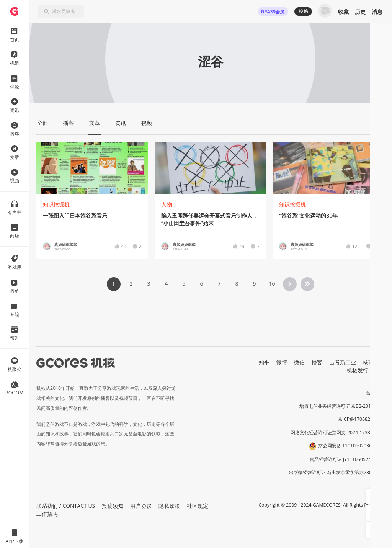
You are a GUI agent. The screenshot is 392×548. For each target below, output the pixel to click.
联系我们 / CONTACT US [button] (66, 506)
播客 (317, 362)
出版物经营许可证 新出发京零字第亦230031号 (337, 472)
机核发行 (358, 370)
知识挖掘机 (56, 204)
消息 (377, 12)
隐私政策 (169, 506)
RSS (380, 370)
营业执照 (375, 393)
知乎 (264, 362)
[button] (374, 496)
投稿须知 (113, 506)
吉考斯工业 (343, 362)
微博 (282, 362)
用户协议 (141, 506)
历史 (360, 12)
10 (272, 284)
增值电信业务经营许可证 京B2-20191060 (342, 406)
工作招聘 (47, 514)
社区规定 (198, 506)
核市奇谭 (374, 362)
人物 (167, 204)
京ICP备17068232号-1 (361, 419)
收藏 (343, 12)
